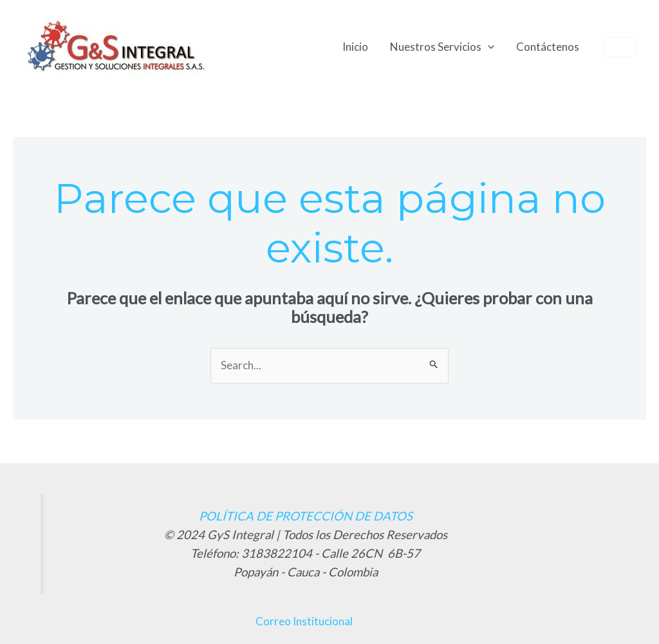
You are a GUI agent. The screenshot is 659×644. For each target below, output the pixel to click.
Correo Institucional (304, 621)
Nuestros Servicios (442, 47)
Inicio (355, 47)
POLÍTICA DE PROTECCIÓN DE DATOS (306, 516)
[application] (488, 47)
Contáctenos (548, 47)
